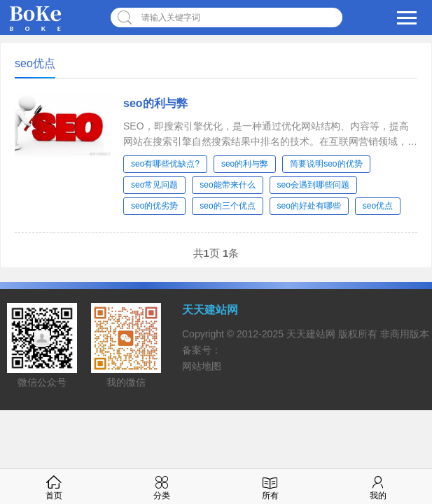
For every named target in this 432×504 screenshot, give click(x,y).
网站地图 (202, 366)
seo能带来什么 (227, 185)
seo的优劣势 (154, 206)
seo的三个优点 (227, 206)
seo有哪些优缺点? (165, 164)
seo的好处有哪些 (309, 206)
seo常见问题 (154, 185)
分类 (162, 486)
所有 (270, 486)
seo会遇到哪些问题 (313, 185)
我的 (378, 486)
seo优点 (378, 206)
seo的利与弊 (155, 103)
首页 (54, 486)
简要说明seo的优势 (326, 164)
